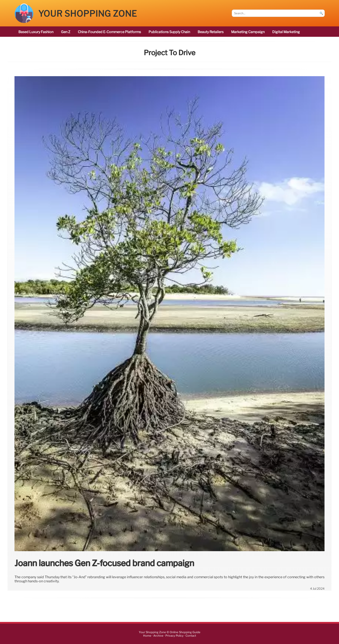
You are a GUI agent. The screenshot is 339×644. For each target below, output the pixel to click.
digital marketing (286, 32)
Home (147, 636)
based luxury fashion (36, 32)
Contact (191, 636)
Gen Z (66, 32)
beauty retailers (211, 32)
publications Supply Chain (169, 32)
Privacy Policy (174, 636)
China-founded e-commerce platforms (109, 32)
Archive (158, 636)
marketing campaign (248, 32)
